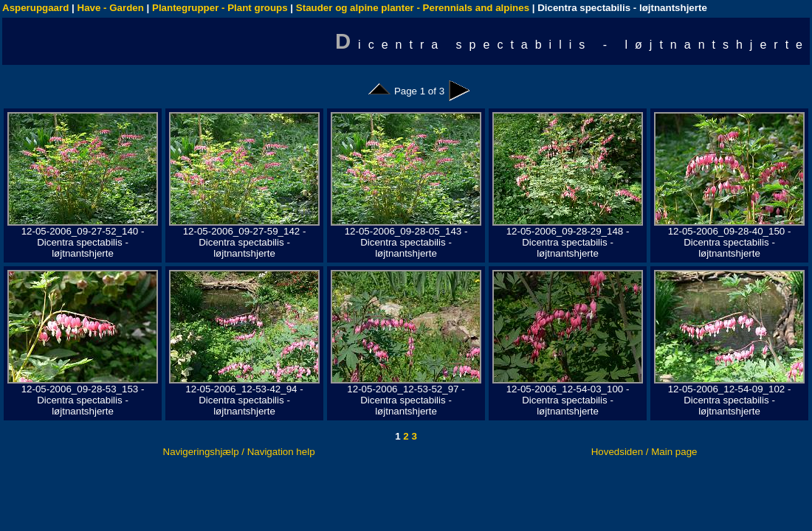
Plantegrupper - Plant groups (220, 8)
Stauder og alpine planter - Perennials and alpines (413, 8)
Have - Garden (111, 8)
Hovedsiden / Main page (644, 452)
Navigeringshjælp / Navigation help (239, 452)
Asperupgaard (35, 8)
